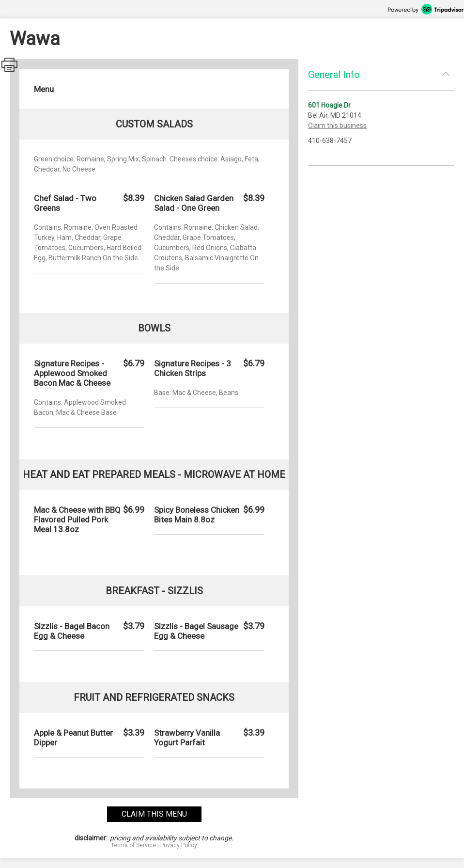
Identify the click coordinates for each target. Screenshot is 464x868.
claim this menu (154, 814)
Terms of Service (133, 845)
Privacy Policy (179, 845)
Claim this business (337, 126)
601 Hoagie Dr (329, 105)
